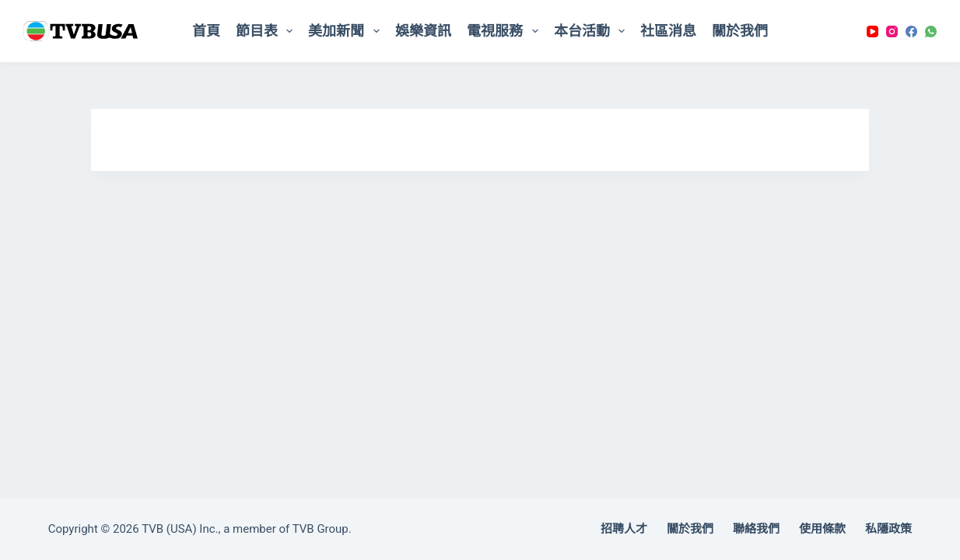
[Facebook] (911, 31)
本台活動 (593, 31)
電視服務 (506, 31)
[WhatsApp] (931, 31)
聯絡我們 (756, 529)
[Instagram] (892, 31)
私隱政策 (888, 529)
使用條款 (822, 529)
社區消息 (668, 31)
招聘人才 (624, 529)
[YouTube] (872, 31)
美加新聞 (347, 31)
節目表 (268, 31)
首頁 (206, 31)
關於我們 (740, 31)
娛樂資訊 (423, 31)
